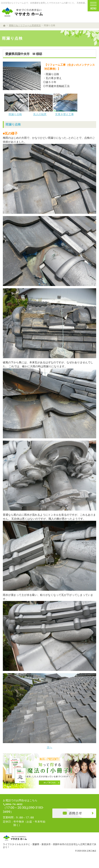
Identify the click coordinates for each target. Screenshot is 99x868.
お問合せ (74, 815)
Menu (93, 6)
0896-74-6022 (25, 806)
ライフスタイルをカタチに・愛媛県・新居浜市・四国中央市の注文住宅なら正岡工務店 (47, 847)
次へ (49, 747)
